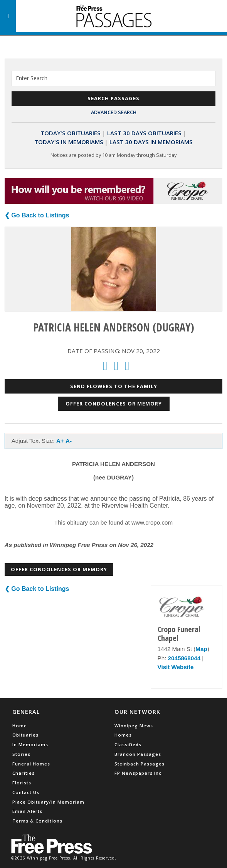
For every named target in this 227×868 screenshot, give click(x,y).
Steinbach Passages (140, 764)
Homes (123, 735)
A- (69, 441)
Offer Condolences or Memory (114, 404)
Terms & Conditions (37, 821)
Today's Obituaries (71, 133)
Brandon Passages (138, 754)
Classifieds (128, 744)
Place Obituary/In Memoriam (48, 802)
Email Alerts (27, 811)
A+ (60, 441)
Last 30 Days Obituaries (144, 133)
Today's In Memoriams (69, 142)
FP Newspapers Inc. (139, 773)
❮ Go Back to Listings (37, 215)
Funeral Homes (31, 764)
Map (201, 649)
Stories (21, 754)
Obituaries (25, 735)
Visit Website (176, 667)
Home (20, 726)
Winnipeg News (134, 726)
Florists (22, 783)
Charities (24, 773)
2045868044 (184, 658)
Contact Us (26, 792)
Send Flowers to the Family (114, 386)
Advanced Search (114, 112)
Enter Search (32, 78)
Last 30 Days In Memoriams (151, 142)
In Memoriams (30, 744)
